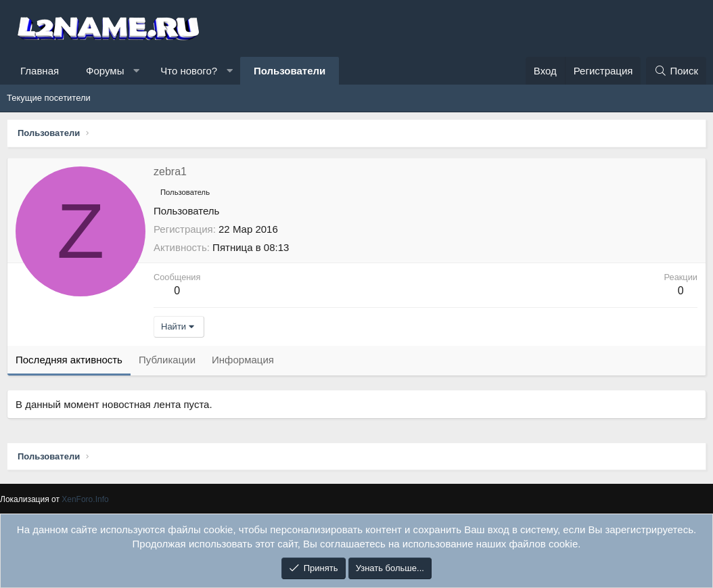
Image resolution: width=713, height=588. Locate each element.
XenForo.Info (85, 499)
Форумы (105, 71)
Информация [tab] (243, 360)
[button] (136, 71)
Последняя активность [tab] (69, 360)
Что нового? (189, 71)
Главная (40, 71)
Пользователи (290, 71)
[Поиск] (676, 71)
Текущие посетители (49, 98)
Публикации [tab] (167, 360)
